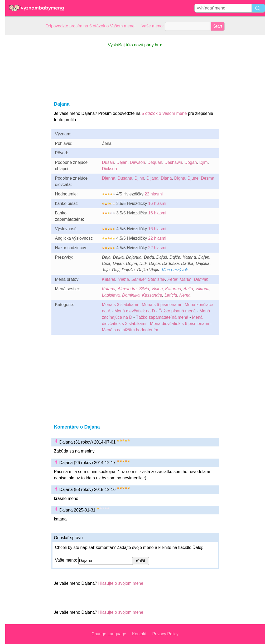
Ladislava (111, 295)
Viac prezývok (175, 270)
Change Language (109, 634)
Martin (186, 279)
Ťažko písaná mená (177, 311)
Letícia (171, 295)
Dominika (131, 295)
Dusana (125, 178)
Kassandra (152, 295)
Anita (188, 289)
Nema (123, 279)
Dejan (122, 162)
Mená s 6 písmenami (161, 305)
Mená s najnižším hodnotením (130, 330)
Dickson (110, 169)
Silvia (144, 289)
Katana (109, 279)
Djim (204, 162)
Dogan (191, 162)
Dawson (137, 162)
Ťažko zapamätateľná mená (162, 317)
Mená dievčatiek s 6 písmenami (180, 324)
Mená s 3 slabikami (120, 305)
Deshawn (173, 162)
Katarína (173, 289)
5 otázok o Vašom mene (164, 113)
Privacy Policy (165, 634)
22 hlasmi (154, 194)
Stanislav (156, 279)
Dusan (108, 162)
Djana (166, 178)
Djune (193, 178)
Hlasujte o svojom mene (121, 583)
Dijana (153, 178)
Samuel (138, 279)
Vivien (157, 289)
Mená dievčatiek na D (135, 311)
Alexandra (127, 289)
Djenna (109, 178)
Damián (201, 279)
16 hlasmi (157, 203)
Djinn (139, 178)
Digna (180, 178)
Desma (208, 178)
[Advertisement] (26, 114)
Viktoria (202, 289)
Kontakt (139, 634)
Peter (172, 279)
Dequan (155, 162)
